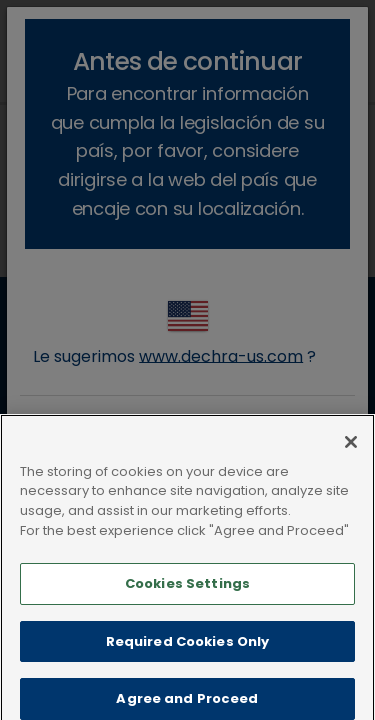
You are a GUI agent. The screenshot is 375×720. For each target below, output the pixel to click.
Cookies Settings (187, 597)
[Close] (351, 456)
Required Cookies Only (188, 654)
